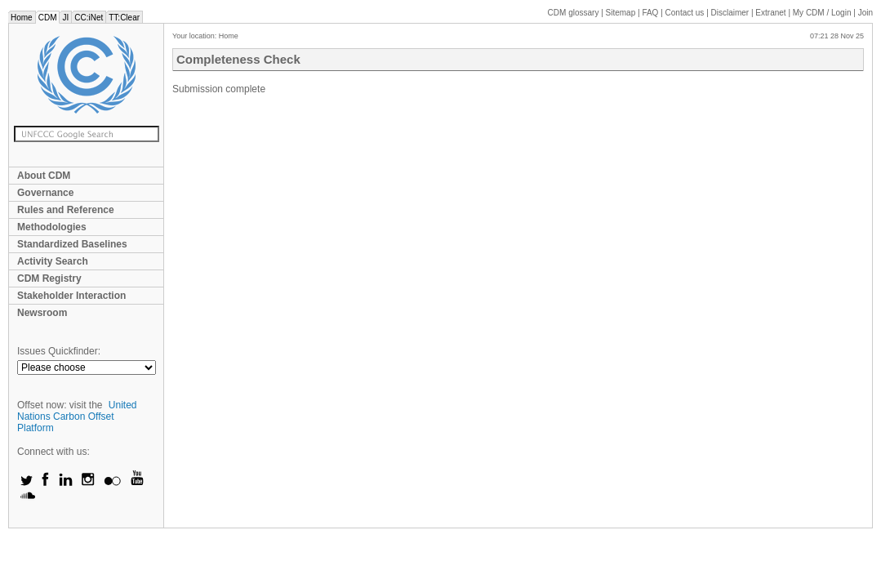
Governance (45, 193)
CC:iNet (89, 18)
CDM (48, 18)
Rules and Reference (66, 210)
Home (22, 18)
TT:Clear (124, 18)
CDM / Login (823, 13)
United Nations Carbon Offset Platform (77, 416)
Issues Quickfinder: (59, 351)
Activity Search (53, 261)
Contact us (685, 13)
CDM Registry (49, 278)
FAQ (650, 13)
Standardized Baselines (72, 244)
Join (865, 13)
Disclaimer (730, 13)
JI (65, 18)
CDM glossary (574, 13)
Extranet (770, 13)
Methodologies (52, 227)
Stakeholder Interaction (71, 296)
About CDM (44, 176)
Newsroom (42, 313)
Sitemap (621, 13)
